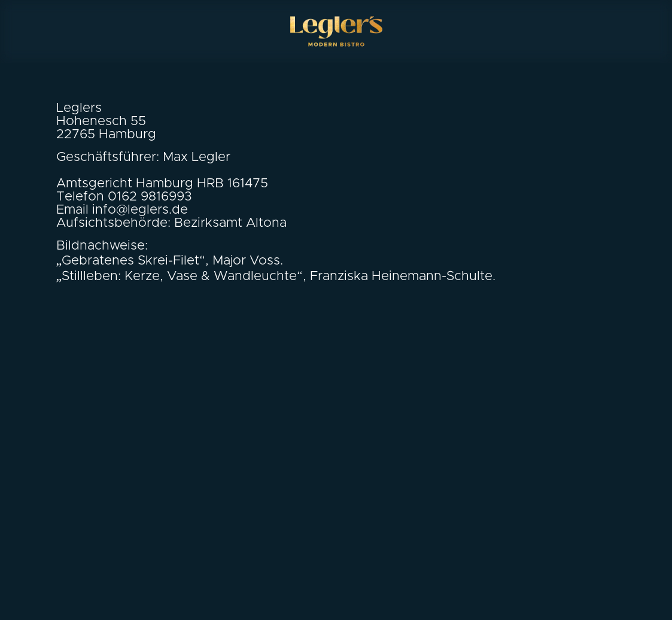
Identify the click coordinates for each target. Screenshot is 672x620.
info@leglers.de (140, 210)
